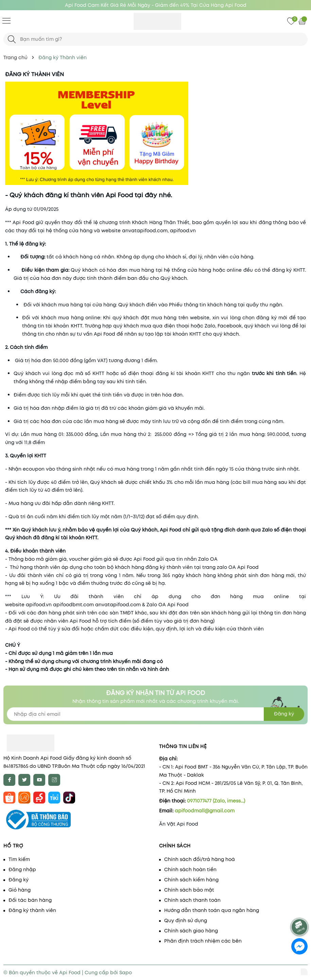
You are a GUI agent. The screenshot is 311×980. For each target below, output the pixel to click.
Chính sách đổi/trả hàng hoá (200, 859)
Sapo (126, 973)
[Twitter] (24, 780)
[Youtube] (39, 780)
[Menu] (6, 20)
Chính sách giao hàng (191, 931)
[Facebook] (9, 780)
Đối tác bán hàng (30, 900)
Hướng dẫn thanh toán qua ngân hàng (212, 910)
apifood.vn (39, 605)
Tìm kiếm (19, 859)
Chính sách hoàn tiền (190, 869)
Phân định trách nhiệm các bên (203, 941)
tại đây (146, 195)
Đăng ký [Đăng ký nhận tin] (284, 714)
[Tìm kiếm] (12, 39)
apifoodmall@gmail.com (205, 811)
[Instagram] (54, 780)
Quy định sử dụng (186, 920)
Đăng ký (19, 880)
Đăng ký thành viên (32, 910)
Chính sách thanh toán (192, 900)
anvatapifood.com (118, 605)
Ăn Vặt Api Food (179, 824)
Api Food (248, 567)
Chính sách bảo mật (189, 890)
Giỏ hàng (20, 890)
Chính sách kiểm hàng (191, 880)
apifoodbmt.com (73, 605)
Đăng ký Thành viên (34, 74)
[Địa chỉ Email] (155, 714)
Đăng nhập (22, 869)
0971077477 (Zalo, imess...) (216, 801)
